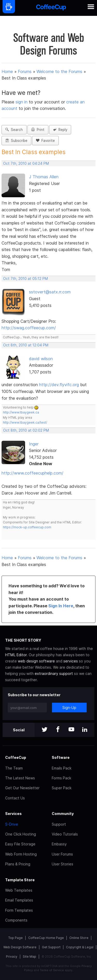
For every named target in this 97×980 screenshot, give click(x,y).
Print (38, 130)
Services (13, 814)
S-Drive (12, 824)
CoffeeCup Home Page (46, 938)
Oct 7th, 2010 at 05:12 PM (25, 279)
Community (63, 814)
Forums (25, 71)
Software (61, 757)
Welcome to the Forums (59, 71)
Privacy (12, 956)
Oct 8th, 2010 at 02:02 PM (26, 430)
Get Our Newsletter (22, 788)
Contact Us (15, 798)
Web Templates (19, 890)
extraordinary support (54, 673)
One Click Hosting (21, 834)
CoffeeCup (16, 757)
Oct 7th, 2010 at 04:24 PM (26, 163)
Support (59, 824)
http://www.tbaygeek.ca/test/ (25, 422)
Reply (60, 130)
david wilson (41, 359)
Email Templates (19, 900)
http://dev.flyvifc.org (59, 385)
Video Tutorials (65, 834)
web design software (36, 661)
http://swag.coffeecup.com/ (29, 328)
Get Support (51, 947)
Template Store (20, 880)
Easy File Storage (20, 844)
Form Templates (19, 910)
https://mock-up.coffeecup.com (27, 527)
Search (14, 130)
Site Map (29, 956)
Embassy (59, 844)
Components (16, 920)
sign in (22, 102)
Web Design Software (20, 947)
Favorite (45, 141)
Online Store (79, 938)
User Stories (62, 864)
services (71, 661)
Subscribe (16, 141)
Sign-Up (69, 708)
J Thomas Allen (44, 177)
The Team (14, 768)
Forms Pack (61, 778)
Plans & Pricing (18, 864)
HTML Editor (16, 655)
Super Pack (62, 788)
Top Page (16, 938)
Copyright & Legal (80, 947)
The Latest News (20, 778)
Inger (34, 444)
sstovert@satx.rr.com (50, 292)
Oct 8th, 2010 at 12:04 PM (26, 345)
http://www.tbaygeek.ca (21, 412)
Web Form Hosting (21, 854)
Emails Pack (62, 768)
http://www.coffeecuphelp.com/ (32, 473)
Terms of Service (52, 970)
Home (7, 71)
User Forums (62, 854)
